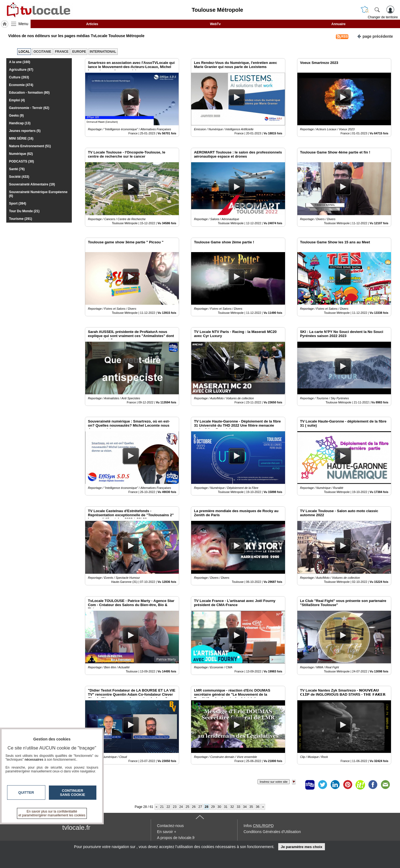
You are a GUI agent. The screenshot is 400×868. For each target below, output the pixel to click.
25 (187, 807)
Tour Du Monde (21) (24, 211)
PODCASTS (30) (21, 161)
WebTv (215, 24)
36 (258, 807)
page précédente (375, 36)
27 (200, 807)
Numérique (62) (21, 154)
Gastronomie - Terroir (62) (29, 108)
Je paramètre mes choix (301, 847)
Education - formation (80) (29, 93)
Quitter (26, 792)
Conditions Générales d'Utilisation (272, 832)
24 (181, 807)
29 (213, 807)
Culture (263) (19, 77)
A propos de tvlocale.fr (176, 838)
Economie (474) (21, 85)
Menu (23, 24)
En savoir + (167, 832)
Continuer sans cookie (73, 793)
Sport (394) (18, 203)
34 (245, 807)
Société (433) (19, 177)
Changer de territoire (383, 17)
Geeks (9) (16, 116)
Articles (92, 24)
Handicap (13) (20, 123)
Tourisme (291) (20, 219)
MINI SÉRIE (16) (21, 138)
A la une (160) (20, 62)
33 (238, 807)
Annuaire (338, 24)
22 (168, 807)
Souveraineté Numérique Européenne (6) (38, 194)
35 (251, 807)
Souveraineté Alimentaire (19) (32, 184)
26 (194, 807)
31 (226, 807)
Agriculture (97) (21, 70)
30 (219, 807)
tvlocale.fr (76, 827)
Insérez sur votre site (274, 782)
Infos (259, 826)
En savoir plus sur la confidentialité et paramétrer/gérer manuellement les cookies (52, 813)
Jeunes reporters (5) (25, 131)
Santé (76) (17, 169)
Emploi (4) (17, 100)
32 (232, 807)
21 (162, 807)
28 (207, 807)
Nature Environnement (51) (30, 146)
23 (175, 807)
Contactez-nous (170, 826)
